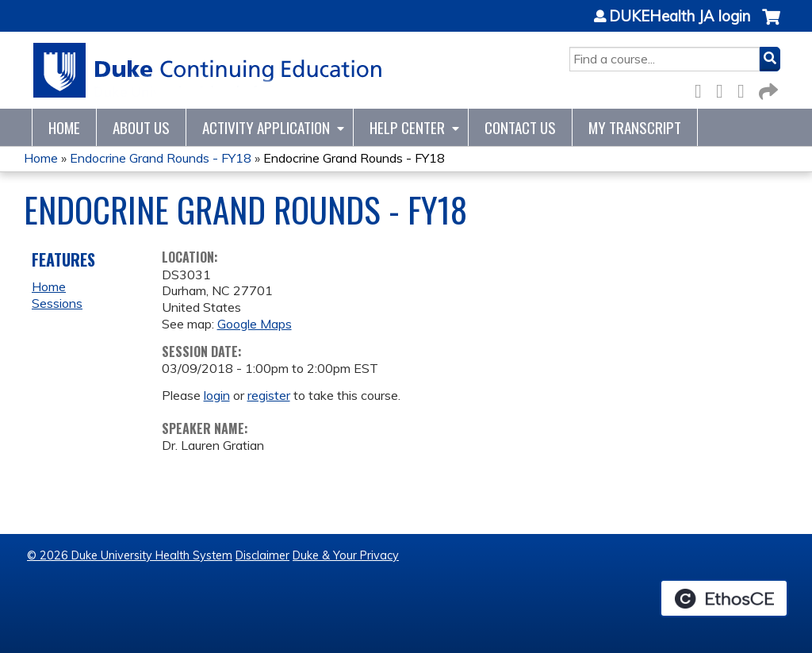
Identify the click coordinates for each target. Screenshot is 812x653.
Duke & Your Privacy (346, 555)
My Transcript (635, 127)
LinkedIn (745, 88)
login (217, 395)
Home (64, 127)
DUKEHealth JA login (680, 17)
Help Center (407, 127)
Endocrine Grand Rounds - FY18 (161, 158)
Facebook (703, 88)
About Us (141, 127)
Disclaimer (262, 555)
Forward (767, 88)
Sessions (57, 303)
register (269, 395)
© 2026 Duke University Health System (130, 555)
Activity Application (266, 127)
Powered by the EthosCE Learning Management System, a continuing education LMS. (724, 598)
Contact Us (520, 127)
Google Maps (255, 324)
